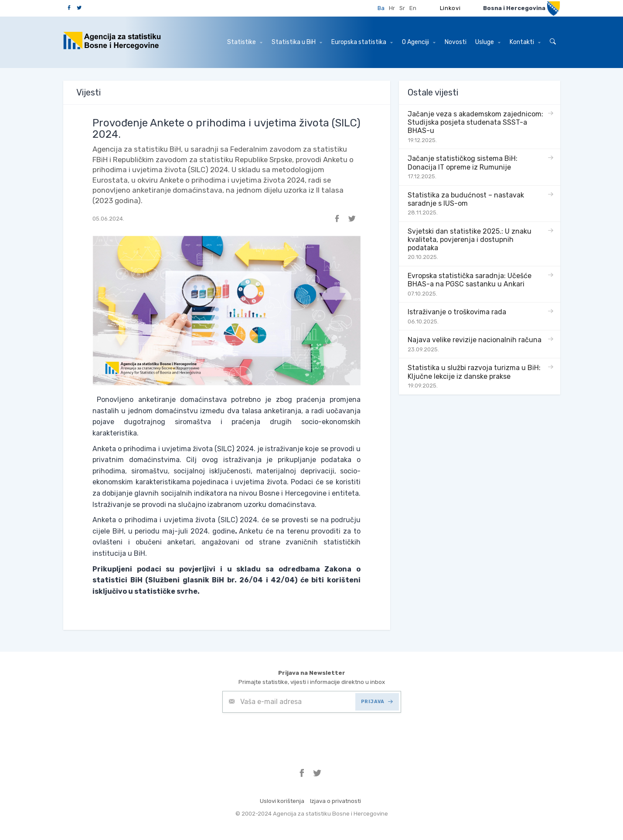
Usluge (488, 42)
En (413, 8)
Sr (402, 8)
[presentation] (289, 734)
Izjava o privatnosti (335, 801)
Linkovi (450, 8)
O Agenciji (419, 42)
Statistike (245, 42)
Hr (392, 8)
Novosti (456, 42)
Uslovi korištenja (282, 801)
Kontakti (525, 42)
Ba (381, 8)
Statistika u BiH (297, 42)
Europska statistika (362, 42)
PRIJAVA (377, 702)
